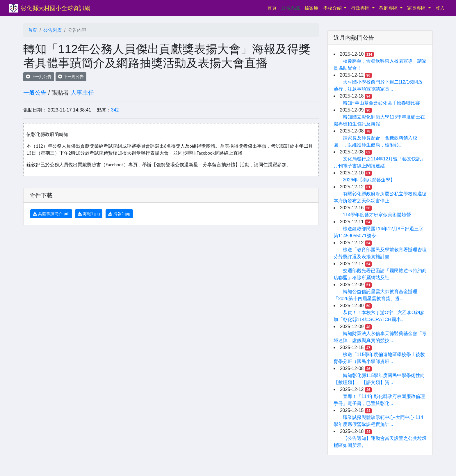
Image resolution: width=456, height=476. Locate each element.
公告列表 (53, 30)
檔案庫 (311, 8)
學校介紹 (333, 8)
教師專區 (389, 8)
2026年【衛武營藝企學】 (369, 180)
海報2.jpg (119, 214)
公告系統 (291, 8)
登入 (440, 8)
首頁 (273, 7)
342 (115, 110)
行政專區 (361, 8)
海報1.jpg (89, 214)
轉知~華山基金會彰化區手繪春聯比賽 (381, 103)
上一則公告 (39, 77)
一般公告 (35, 93)
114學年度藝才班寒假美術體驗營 (377, 215)
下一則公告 (71, 77)
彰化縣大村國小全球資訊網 (56, 8)
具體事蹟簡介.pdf (51, 214)
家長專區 (417, 8)
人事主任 (82, 93)
